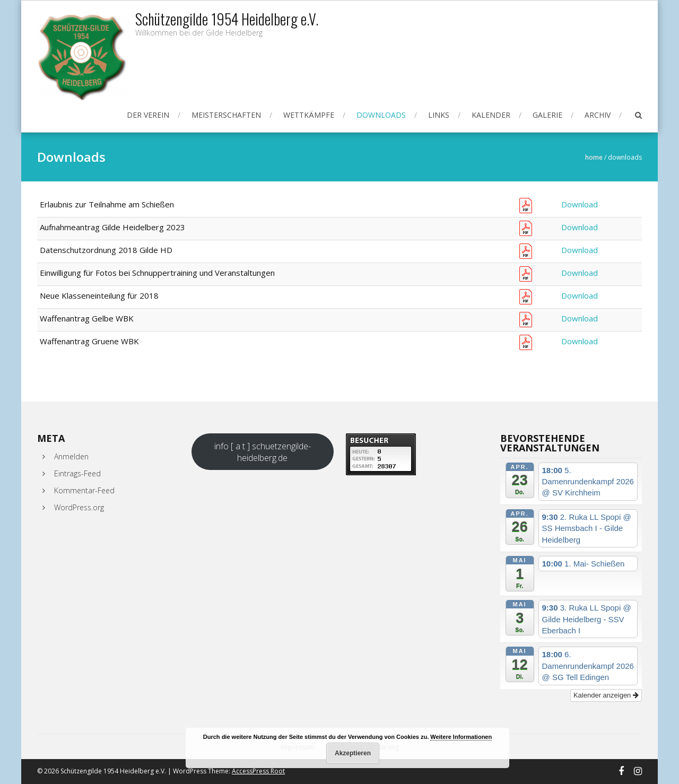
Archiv (598, 115)
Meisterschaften (226, 115)
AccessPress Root (258, 771)
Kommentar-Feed (84, 490)
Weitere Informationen (461, 737)
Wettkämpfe (309, 115)
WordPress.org (79, 507)
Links (439, 115)
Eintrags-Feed (77, 473)
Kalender (491, 115)
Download (580, 204)
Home (594, 157)
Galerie (547, 115)
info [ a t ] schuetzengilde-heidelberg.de (263, 452)
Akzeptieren (353, 753)
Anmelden (71, 456)
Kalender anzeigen (606, 695)
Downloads (381, 115)
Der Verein (148, 115)
